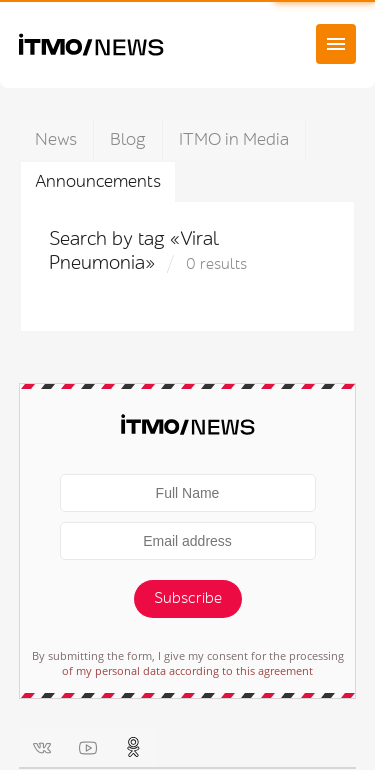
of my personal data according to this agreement (187, 670)
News (56, 139)
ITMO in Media (234, 139)
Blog (128, 139)
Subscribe (188, 598)
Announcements (98, 181)
